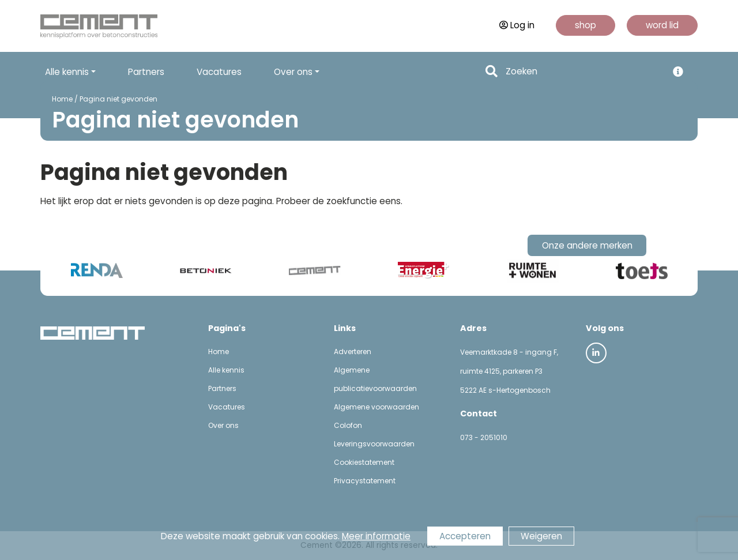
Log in (517, 25)
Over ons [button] (293, 72)
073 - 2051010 (484, 437)
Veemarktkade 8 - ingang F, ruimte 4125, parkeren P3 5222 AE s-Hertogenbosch (509, 371)
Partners (146, 72)
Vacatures (219, 72)
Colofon (348, 425)
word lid (662, 25)
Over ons (223, 425)
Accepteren (465, 536)
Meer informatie (376, 536)
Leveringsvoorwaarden (374, 444)
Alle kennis (226, 370)
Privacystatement (365, 481)
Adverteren (353, 352)
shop (585, 25)
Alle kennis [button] (67, 72)
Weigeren (541, 536)
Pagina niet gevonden (118, 99)
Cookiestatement (364, 462)
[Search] (583, 72)
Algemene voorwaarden (376, 407)
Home (62, 99)
